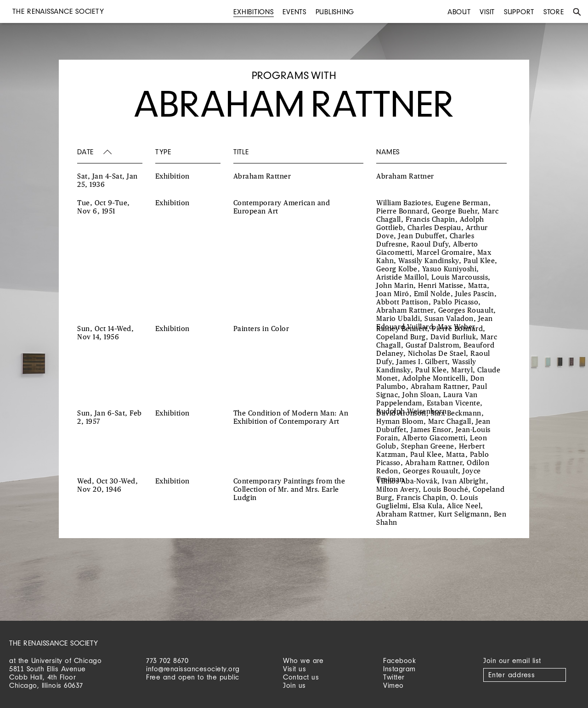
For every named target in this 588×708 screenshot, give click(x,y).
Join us (294, 685)
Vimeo (393, 685)
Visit (487, 12)
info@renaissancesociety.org (193, 669)
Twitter (394, 677)
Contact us (301, 677)
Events (294, 12)
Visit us (294, 669)
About (459, 12)
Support (519, 12)
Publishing (335, 12)
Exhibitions (253, 12)
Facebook (399, 660)
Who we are (303, 660)
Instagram (399, 669)
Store (554, 12)
